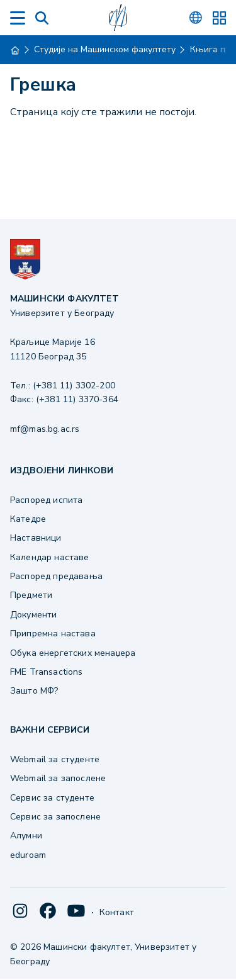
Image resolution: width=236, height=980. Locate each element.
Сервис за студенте (52, 798)
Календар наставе (50, 557)
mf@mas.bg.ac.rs (45, 429)
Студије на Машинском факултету (105, 49)
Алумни (26, 836)
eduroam (28, 855)
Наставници (36, 538)
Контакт (117, 912)
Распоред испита (46, 500)
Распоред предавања (56, 576)
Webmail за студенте (55, 759)
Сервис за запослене (55, 817)
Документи (33, 615)
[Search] (42, 18)
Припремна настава (53, 634)
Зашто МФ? (34, 691)
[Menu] (18, 18)
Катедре (28, 519)
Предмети (31, 595)
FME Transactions (47, 672)
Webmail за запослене (58, 778)
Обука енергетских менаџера (73, 653)
